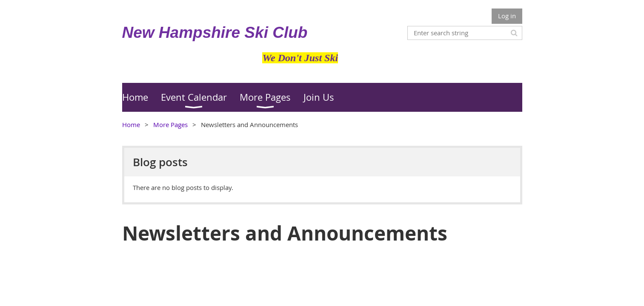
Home (131, 125)
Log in (507, 16)
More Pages (170, 125)
